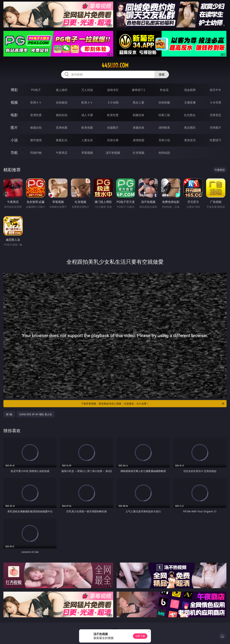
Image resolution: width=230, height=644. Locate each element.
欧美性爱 (113, 115)
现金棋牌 (190, 90)
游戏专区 (113, 90)
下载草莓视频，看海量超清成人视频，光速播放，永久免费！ (153, 404)
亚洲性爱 (36, 115)
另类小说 (164, 140)
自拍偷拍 (62, 102)
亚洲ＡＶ (36, 102)
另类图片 (215, 128)
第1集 (9, 414)
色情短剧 (164, 153)
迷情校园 (139, 140)
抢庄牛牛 (215, 90)
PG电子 (36, 90)
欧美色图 (87, 128)
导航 (14, 153)
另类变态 (215, 115)
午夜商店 (62, 153)
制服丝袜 (139, 115)
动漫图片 (113, 128)
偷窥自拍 (36, 128)
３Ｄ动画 (113, 102)
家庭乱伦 (62, 140)
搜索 (162, 74)
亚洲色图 (62, 128)
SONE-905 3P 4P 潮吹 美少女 (36, 414)
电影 (14, 115)
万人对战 (87, 90)
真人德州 (62, 90)
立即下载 (140, 636)
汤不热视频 (113, 153)
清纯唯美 (164, 128)
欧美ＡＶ (87, 102)
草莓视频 (87, 153)
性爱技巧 (215, 140)
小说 (14, 140)
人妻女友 (87, 140)
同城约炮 (36, 153)
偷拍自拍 (62, 115)
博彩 (14, 90)
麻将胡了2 (138, 90)
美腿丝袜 (139, 128)
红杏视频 (139, 153)
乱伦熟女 (190, 115)
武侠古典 (113, 140)
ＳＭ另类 (215, 102)
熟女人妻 (139, 102)
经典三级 (164, 115)
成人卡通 (87, 115)
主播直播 (190, 102)
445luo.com (115, 65)
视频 (14, 102)
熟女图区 (190, 128)
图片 (14, 127)
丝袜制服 (164, 102)
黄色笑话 (190, 140)
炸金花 (164, 90)
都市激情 (36, 140)
